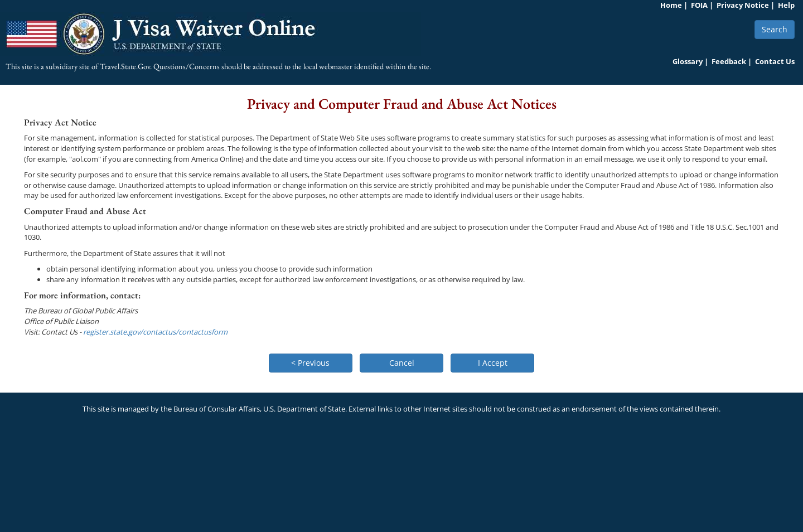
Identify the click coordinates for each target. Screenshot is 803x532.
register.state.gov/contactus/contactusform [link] (155, 332)
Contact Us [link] (775, 61)
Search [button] (775, 29)
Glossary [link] (688, 61)
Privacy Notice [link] (743, 5)
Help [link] (786, 5)
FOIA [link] (699, 5)
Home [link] (671, 5)
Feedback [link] (729, 61)
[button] (311, 363)
